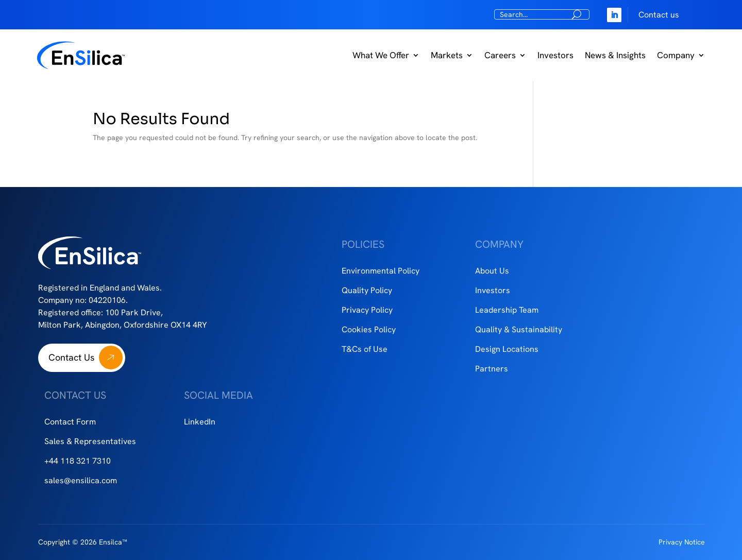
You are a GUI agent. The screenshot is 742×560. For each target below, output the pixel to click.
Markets (447, 55)
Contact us (659, 15)
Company (676, 55)
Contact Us (71, 357)
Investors (555, 55)
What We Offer (381, 55)
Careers (500, 55)
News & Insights (615, 55)
